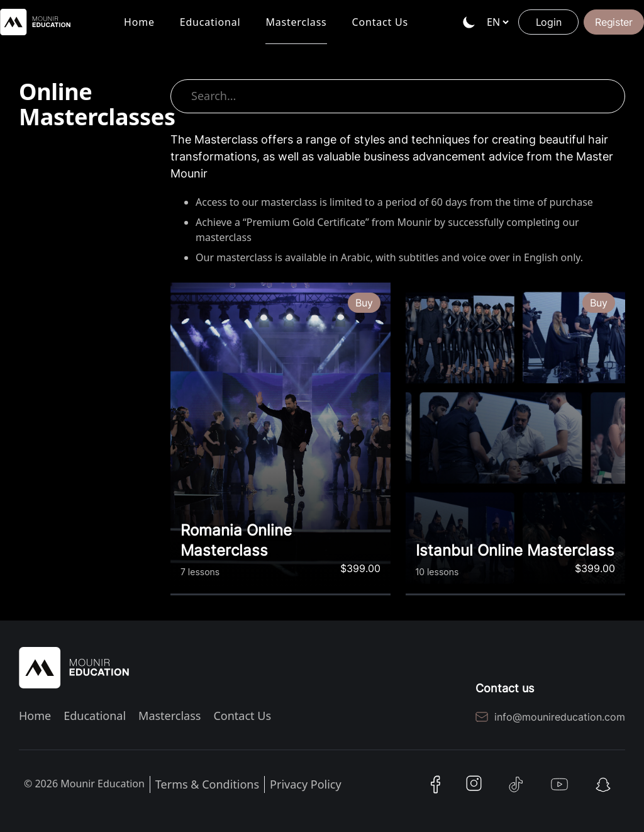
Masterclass (296, 30)
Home (139, 30)
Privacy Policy (306, 784)
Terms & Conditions (207, 784)
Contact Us (380, 30)
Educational (210, 30)
